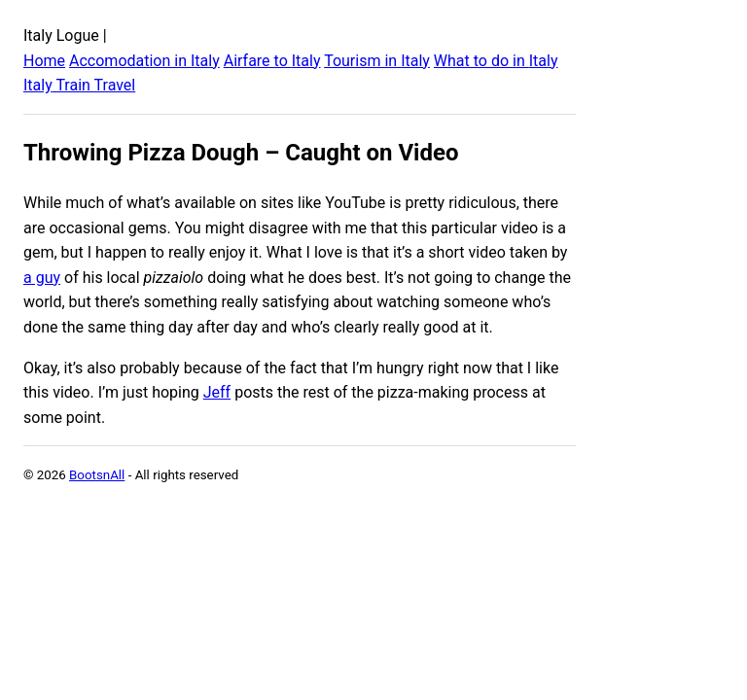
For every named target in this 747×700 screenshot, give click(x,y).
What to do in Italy (496, 61)
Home (44, 61)
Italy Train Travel (79, 85)
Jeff (217, 392)
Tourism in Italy (377, 61)
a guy (42, 278)
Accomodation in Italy (144, 61)
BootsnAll (97, 475)
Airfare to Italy (272, 61)
